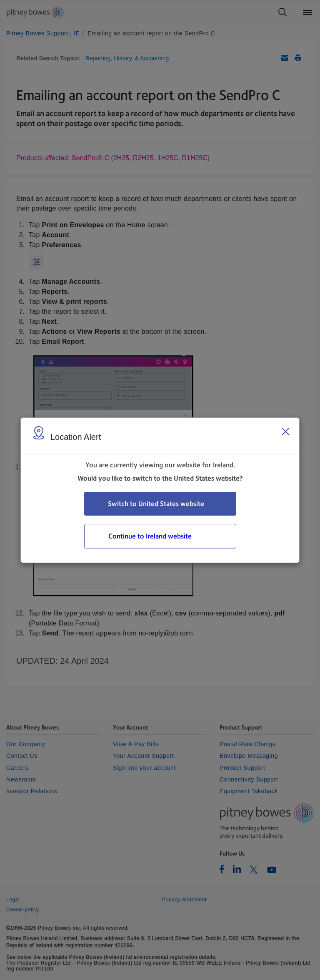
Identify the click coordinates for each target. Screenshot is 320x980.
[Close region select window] (285, 432)
